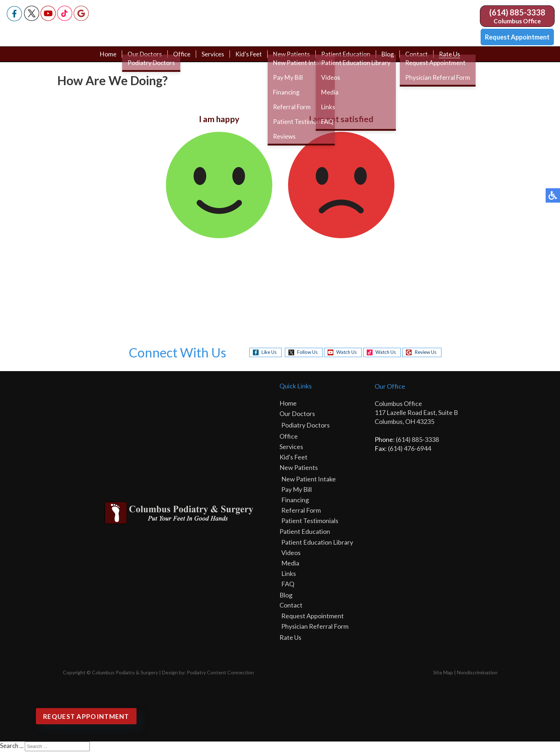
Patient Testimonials (310, 522)
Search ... (12, 747)
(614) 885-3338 (517, 12)
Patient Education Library (317, 544)
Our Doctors (141, 58)
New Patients (293, 58)
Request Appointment (517, 37)
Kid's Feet (249, 58)
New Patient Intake (309, 481)
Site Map (443, 674)
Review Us (430, 354)
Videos (291, 554)
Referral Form (301, 512)
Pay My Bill (297, 491)
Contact (421, 58)
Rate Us (454, 58)
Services (212, 58)
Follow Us (303, 354)
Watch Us (345, 354)
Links (289, 575)
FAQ (288, 586)
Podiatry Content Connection (220, 674)
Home (104, 58)
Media (290, 565)
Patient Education (349, 58)
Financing (295, 502)
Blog (392, 58)
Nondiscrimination (477, 674)
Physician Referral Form (315, 628)
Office (179, 58)
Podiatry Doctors (306, 427)
